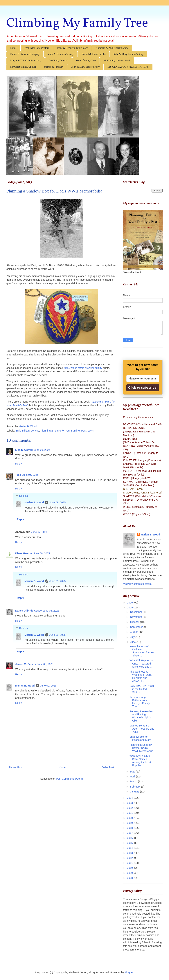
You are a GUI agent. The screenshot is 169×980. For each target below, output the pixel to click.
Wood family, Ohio (86, 61)
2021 (130, 813)
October (135, 622)
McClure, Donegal (58, 61)
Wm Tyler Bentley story (37, 48)
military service (31, 431)
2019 (130, 823)
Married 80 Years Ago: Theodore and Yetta (142, 729)
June (133, 642)
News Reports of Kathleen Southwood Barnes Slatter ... (142, 651)
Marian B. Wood (34, 502)
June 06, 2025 (42, 450)
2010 (130, 868)
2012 (130, 858)
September (137, 627)
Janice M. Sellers (26, 664)
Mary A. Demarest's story (61, 54)
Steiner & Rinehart (54, 67)
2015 (130, 843)
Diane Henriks (24, 553)
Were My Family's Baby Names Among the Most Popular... (140, 761)
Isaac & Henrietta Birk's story (72, 48)
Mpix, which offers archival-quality (83, 368)
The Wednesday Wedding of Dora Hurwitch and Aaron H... (141, 676)
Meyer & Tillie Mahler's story (26, 61)
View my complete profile (137, 584)
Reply (19, 464)
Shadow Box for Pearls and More (140, 738)
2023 (130, 803)
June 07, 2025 (39, 532)
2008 (130, 878)
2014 (130, 848)
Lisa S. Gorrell (24, 450)
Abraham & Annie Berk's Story (112, 48)
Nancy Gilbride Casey (28, 611)
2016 (130, 838)
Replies (23, 496)
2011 (130, 863)
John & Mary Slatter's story (85, 67)
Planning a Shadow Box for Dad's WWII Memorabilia (141, 748)
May (133, 772)
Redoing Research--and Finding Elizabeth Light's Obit (141, 716)
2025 (130, 608)
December (136, 612)
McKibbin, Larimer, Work (117, 61)
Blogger (129, 972)
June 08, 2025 (42, 553)
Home (13, 48)
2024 (130, 798)
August (134, 632)
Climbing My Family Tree (77, 23)
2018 (130, 828)
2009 (130, 873)
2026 (130, 603)
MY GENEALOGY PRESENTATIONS (128, 67)
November (136, 617)
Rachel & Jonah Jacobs (94, 54)
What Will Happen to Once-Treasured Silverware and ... (141, 664)
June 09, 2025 (58, 502)
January (135, 792)
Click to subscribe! (143, 388)
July (133, 637)
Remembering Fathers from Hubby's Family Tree (140, 702)
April (133, 777)
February (136, 787)
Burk (18, 431)
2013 (130, 853)
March (134, 781)
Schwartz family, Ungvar (23, 67)
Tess (18, 475)
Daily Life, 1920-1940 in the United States (142, 689)
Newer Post (16, 767)
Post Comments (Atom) (69, 779)
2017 (130, 833)
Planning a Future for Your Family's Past (63, 431)
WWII (91, 431)
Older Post (108, 767)
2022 (130, 808)
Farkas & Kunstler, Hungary (25, 54)
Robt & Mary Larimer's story (128, 54)
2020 (130, 818)
